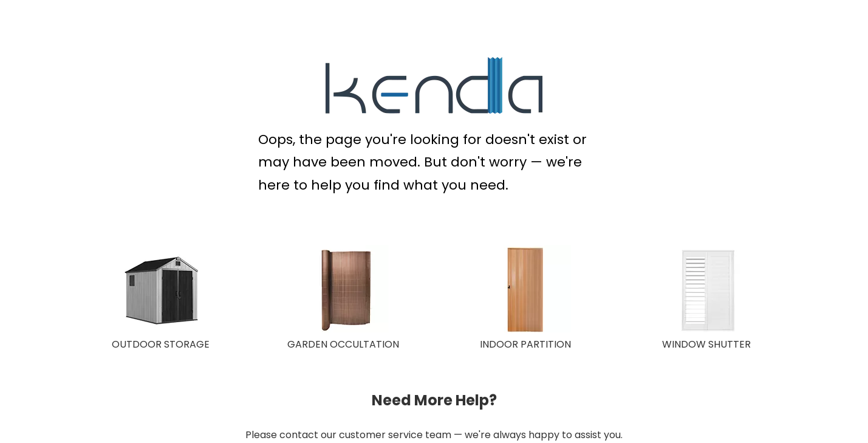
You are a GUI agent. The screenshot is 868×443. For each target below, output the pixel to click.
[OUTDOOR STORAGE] (161, 290)
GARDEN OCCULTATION (343, 344)
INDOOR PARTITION (525, 344)
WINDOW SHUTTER (706, 344)
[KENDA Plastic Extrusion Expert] (434, 85)
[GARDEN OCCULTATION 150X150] (343, 290)
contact (299, 435)
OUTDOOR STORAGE (161, 344)
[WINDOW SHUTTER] (708, 290)
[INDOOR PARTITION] (525, 290)
